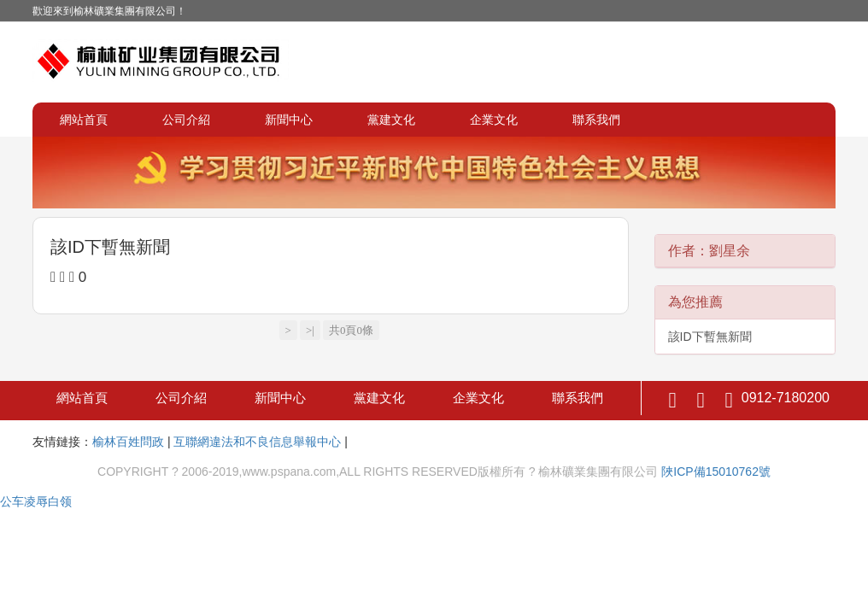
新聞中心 (289, 120)
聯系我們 (596, 120)
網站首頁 (84, 120)
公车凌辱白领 (36, 501)
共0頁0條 (351, 330)
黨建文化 (391, 120)
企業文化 (494, 120)
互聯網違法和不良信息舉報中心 (257, 442)
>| (310, 330)
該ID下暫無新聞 (110, 247)
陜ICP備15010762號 (716, 471)
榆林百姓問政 (128, 442)
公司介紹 (186, 120)
